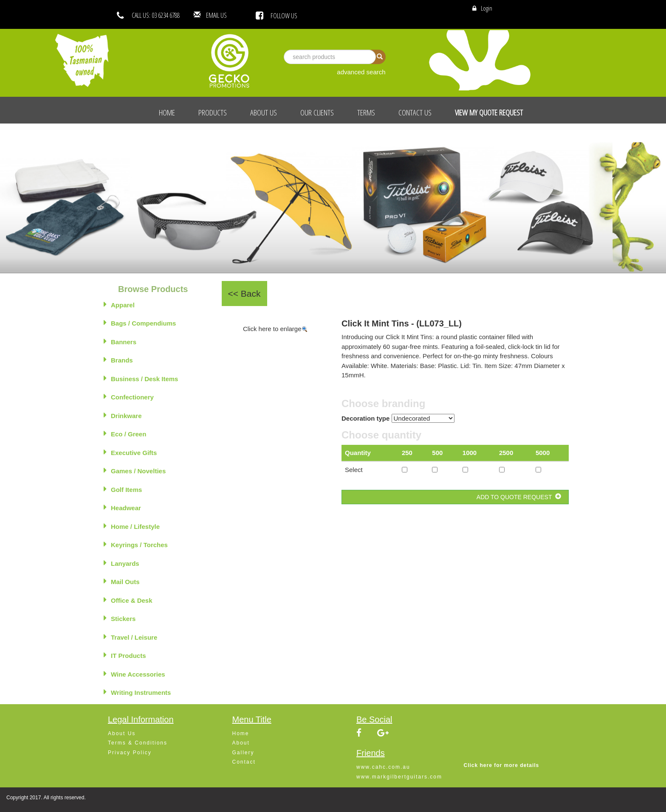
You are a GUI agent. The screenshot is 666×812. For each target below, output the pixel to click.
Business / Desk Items (141, 378)
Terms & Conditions (138, 743)
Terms (366, 112)
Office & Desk (128, 600)
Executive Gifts (130, 452)
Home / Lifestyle (132, 526)
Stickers (120, 618)
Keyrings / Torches (136, 544)
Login (487, 8)
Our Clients (317, 112)
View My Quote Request (489, 112)
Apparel (119, 304)
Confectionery (129, 396)
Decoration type (365, 418)
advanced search (361, 72)
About (241, 743)
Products (213, 112)
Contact (244, 762)
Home (167, 112)
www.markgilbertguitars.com (399, 777)
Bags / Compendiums (140, 323)
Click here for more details (502, 765)
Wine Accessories (134, 674)
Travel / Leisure (130, 637)
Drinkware (123, 415)
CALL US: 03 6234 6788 (156, 15)
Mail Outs (122, 581)
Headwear (122, 507)
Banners (120, 341)
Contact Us (415, 112)
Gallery (243, 753)
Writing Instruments (137, 692)
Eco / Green (125, 433)
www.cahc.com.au (383, 767)
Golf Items (123, 489)
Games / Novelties (135, 470)
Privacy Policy (130, 753)
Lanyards (121, 563)
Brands (118, 360)
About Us (264, 112)
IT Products (125, 655)
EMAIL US (229, 15)
